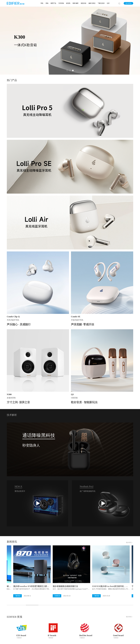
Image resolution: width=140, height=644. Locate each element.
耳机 (42, 3)
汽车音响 (61, 3)
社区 (108, 3)
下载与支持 (101, 3)
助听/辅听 (76, 3)
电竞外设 (84, 3)
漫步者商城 (128, 3)
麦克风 (68, 3)
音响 (47, 3)
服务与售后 (92, 3)
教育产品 (53, 3)
